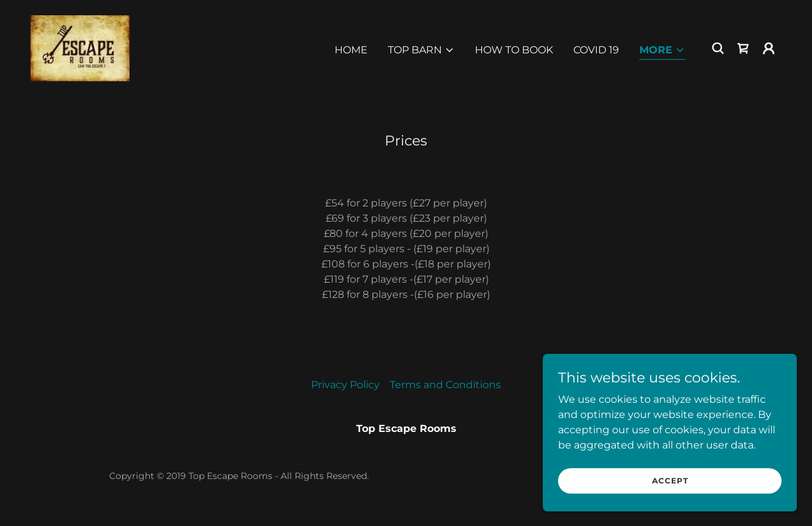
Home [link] (351, 50)
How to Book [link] (514, 50)
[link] (80, 47)
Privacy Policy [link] (345, 385)
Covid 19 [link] (596, 50)
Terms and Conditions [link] (445, 385)
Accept (670, 489)
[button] (421, 50)
